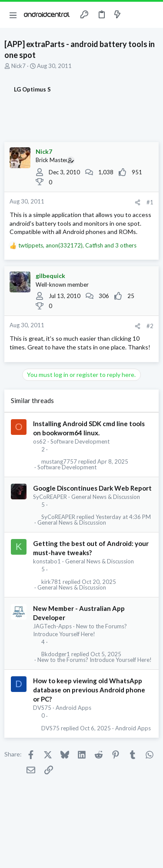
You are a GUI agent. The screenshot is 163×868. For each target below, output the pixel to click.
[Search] (151, 15)
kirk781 (51, 582)
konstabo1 (47, 561)
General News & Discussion (106, 497)
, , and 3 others (77, 245)
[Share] (138, 202)
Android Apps (73, 708)
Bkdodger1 (56, 654)
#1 (150, 202)
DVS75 (42, 708)
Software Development (80, 441)
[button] (13, 15)
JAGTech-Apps (52, 626)
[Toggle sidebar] (134, 15)
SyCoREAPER (50, 497)
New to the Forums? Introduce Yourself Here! (95, 660)
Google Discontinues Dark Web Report (92, 488)
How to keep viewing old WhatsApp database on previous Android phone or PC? (89, 690)
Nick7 (18, 66)
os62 (40, 441)
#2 (150, 326)
